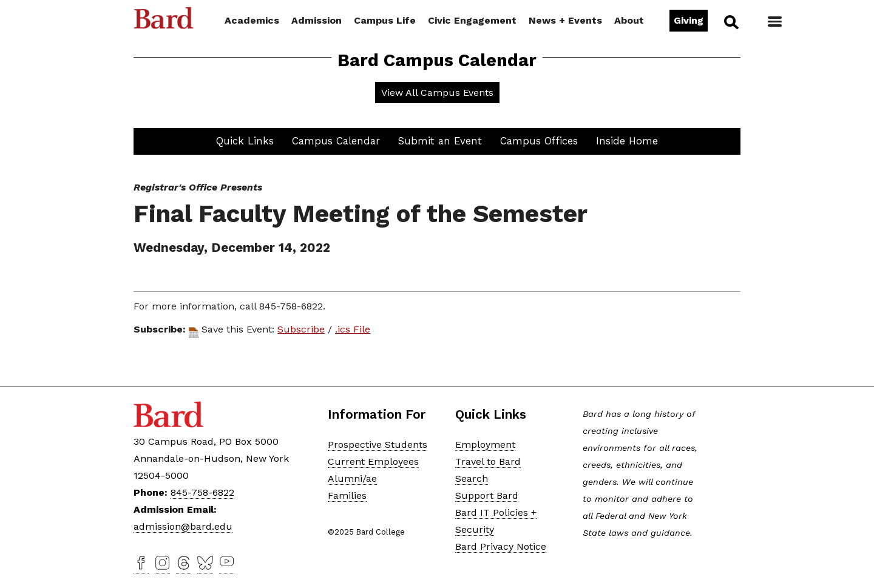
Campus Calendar (336, 141)
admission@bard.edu (183, 526)
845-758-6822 (202, 492)
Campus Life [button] (385, 20)
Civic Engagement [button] (472, 20)
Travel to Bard (488, 461)
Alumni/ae (352, 478)
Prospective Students (378, 444)
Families (347, 495)
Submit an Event (440, 141)
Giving (689, 20)
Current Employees (373, 461)
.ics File (353, 329)
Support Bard (487, 495)
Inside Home (627, 141)
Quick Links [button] (245, 141)
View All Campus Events (437, 93)
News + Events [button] (565, 20)
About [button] (629, 20)
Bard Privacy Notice (501, 546)
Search (730, 22)
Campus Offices (539, 141)
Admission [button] (317, 20)
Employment (485, 444)
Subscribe (301, 329)
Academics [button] (252, 20)
